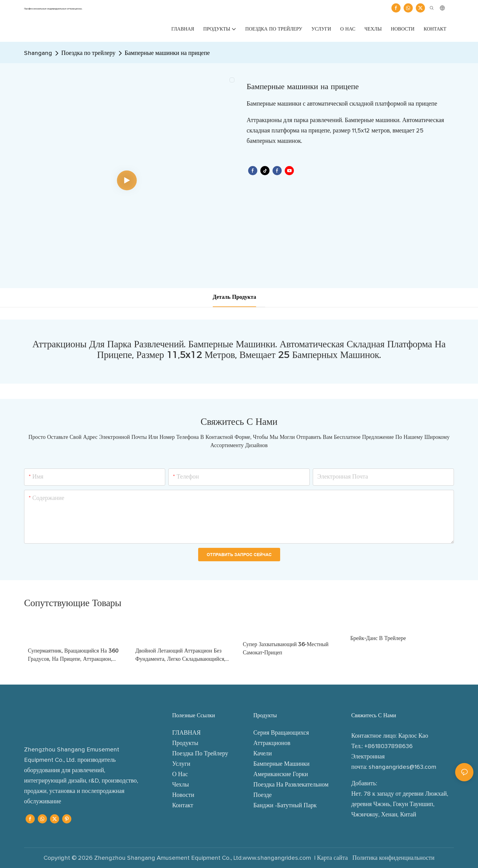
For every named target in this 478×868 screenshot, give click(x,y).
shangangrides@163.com (402, 767)
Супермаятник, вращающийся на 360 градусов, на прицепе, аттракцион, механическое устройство (73, 655)
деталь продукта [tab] (234, 297)
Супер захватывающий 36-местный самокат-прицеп (286, 648)
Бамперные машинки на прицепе (167, 53)
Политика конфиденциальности (393, 858)
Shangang (38, 53)
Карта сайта (333, 858)
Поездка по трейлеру (88, 53)
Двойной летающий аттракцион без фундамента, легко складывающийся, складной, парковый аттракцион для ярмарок (180, 655)
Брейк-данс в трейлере (378, 638)
